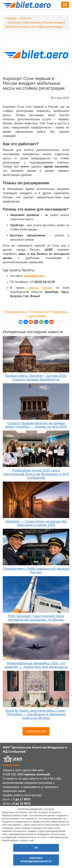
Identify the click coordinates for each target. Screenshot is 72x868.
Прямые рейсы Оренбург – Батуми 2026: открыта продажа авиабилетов (36, 378)
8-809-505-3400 (13, 774)
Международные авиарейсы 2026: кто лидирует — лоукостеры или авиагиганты (36, 665)
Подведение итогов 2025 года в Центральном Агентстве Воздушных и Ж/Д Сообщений (36, 474)
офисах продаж (38, 288)
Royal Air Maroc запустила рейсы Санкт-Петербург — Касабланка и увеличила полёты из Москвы (36, 714)
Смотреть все (36, 731)
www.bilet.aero (34, 276)
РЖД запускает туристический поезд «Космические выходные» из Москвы (36, 618)
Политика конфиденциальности (36, 860)
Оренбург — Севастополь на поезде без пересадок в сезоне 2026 (36, 523)
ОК (36, 848)
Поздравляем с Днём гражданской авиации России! (36, 571)
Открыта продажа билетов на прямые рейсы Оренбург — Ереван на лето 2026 (36, 425)
